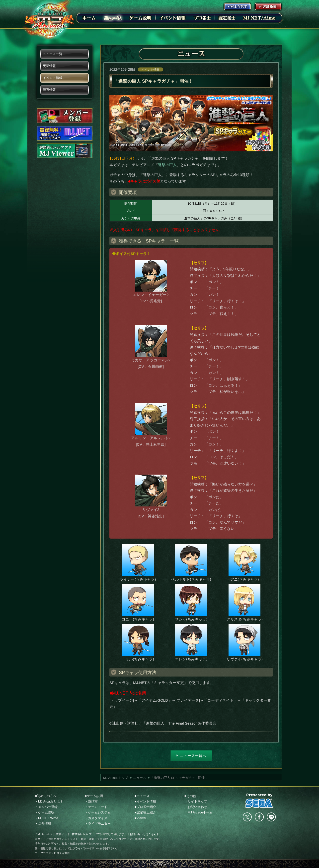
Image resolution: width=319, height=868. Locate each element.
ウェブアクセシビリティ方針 (52, 853)
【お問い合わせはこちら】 (143, 834)
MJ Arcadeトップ (116, 778)
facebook (259, 817)
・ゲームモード (96, 807)
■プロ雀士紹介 (145, 807)
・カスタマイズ (96, 818)
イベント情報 (151, 70)
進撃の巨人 (167, 165)
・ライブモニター (98, 824)
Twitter (247, 817)
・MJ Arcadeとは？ (49, 801)
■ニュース (142, 796)
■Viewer (140, 818)
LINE (271, 817)
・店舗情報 (43, 824)
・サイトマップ (196, 801)
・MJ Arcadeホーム (199, 812)
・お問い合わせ (196, 807)
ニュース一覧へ (193, 756)
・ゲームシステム (98, 812)
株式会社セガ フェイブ (86, 834)
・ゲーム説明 (45, 812)
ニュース (140, 778)
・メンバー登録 (46, 807)
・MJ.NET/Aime (46, 818)
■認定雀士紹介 (145, 812)
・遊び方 (91, 801)
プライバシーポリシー (86, 848)
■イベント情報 (145, 801)
